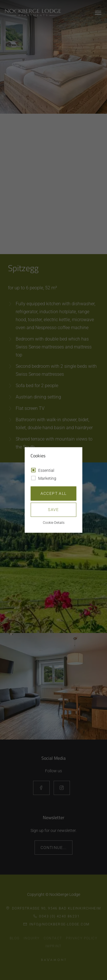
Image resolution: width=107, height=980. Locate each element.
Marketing (47, 479)
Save (53, 510)
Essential (46, 471)
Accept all (54, 494)
